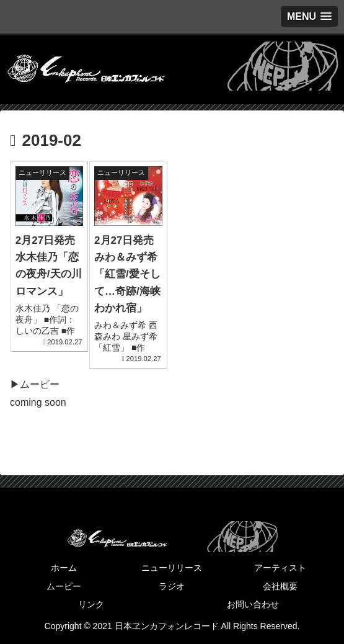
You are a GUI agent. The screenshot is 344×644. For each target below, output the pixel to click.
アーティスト (280, 568)
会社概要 (280, 586)
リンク (91, 604)
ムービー (64, 586)
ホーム (64, 568)
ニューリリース (172, 568)
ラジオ (172, 586)
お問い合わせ (253, 604)
